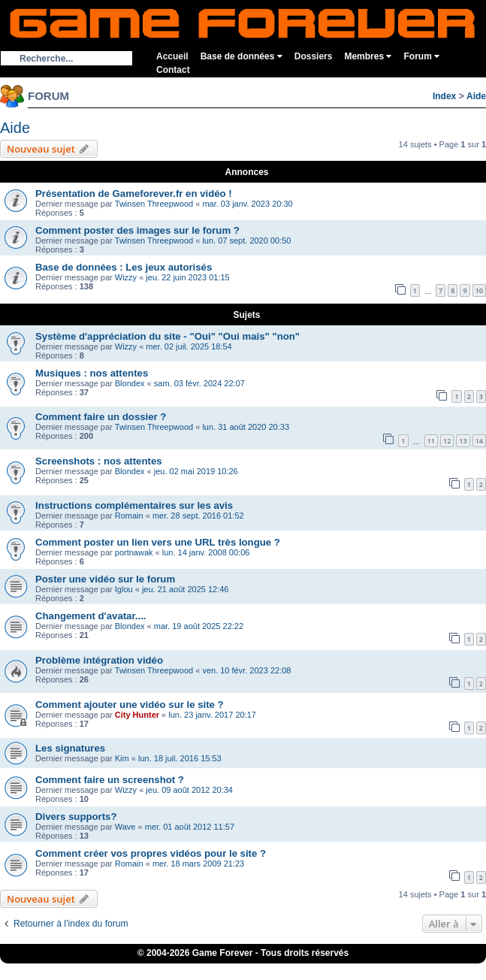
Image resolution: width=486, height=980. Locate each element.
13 (463, 441)
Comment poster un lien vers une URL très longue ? (158, 542)
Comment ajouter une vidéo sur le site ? (130, 705)
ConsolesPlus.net (163, 968)
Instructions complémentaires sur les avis (134, 505)
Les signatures (70, 748)
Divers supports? (76, 817)
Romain (129, 516)
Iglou (124, 589)
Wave (125, 827)
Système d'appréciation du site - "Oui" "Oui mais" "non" (168, 336)
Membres (368, 56)
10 (479, 290)
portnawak (134, 552)
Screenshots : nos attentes (99, 461)
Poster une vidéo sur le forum (105, 579)
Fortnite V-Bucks (325, 968)
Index (444, 96)
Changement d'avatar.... (91, 616)
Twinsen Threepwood (154, 204)
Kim (122, 758)
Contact (173, 70)
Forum (421, 56)
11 (431, 441)
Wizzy (126, 277)
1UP (209, 968)
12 (447, 441)
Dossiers (314, 56)
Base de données (241, 56)
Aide (476, 96)
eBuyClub (270, 968)
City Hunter (137, 715)
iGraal (235, 968)
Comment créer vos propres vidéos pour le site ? (151, 853)
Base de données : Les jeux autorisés (124, 267)
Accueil (172, 56)
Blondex (130, 383)
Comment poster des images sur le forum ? (137, 230)
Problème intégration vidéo (99, 660)
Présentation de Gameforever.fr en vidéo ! (134, 194)
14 (479, 441)
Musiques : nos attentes (92, 373)
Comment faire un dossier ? (101, 417)
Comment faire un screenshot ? (110, 780)
